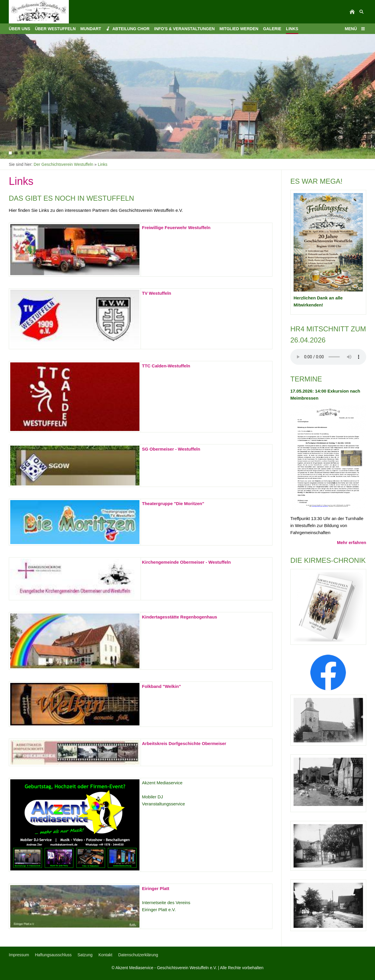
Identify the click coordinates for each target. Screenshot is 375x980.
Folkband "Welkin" (162, 686)
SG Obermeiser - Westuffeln (171, 449)
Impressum (19, 955)
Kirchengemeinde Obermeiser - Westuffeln (186, 562)
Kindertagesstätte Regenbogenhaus (180, 617)
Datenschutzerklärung (138, 955)
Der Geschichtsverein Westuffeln (63, 164)
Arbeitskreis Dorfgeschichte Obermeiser (184, 743)
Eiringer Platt (156, 888)
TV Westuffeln (157, 293)
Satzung (85, 955)
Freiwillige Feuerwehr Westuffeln (176, 227)
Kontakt (105, 955)
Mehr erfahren (352, 542)
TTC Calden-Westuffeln (166, 366)
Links (103, 164)
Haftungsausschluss (53, 955)
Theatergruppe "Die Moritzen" (173, 503)
